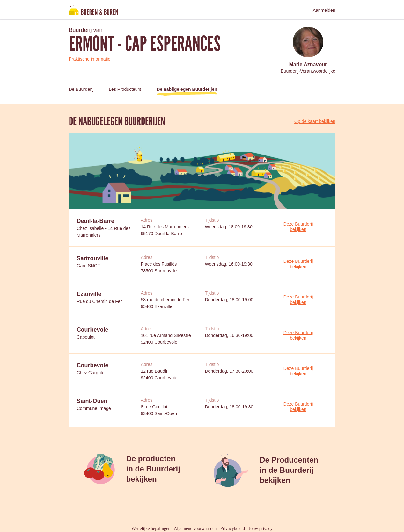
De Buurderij (81, 89)
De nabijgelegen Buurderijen (187, 89)
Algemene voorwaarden (195, 529)
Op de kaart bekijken (315, 121)
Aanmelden (324, 10)
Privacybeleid (233, 529)
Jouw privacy (261, 529)
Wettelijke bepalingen (151, 529)
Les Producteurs (125, 89)
